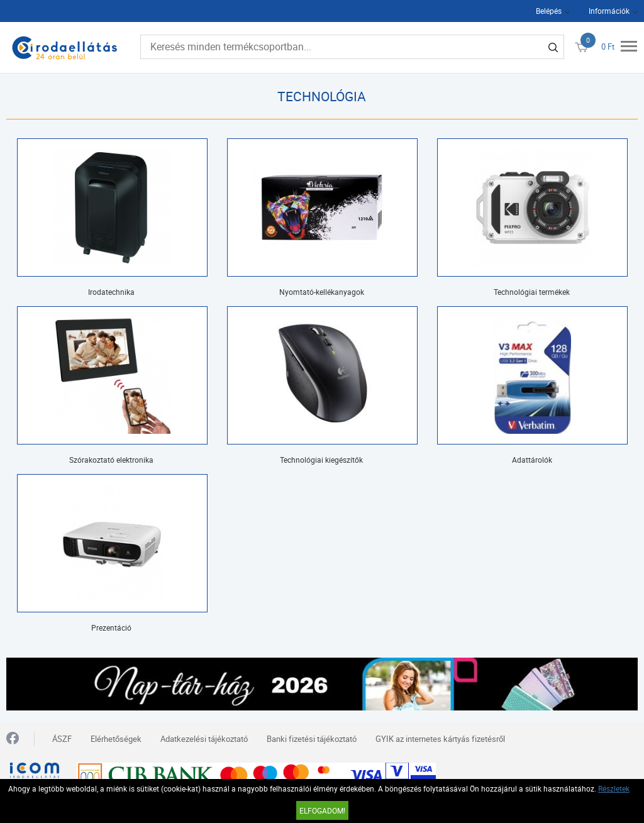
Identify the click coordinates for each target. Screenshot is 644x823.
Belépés (549, 11)
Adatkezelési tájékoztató (204, 739)
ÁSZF (62, 739)
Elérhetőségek (116, 739)
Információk (609, 11)
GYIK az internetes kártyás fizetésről (440, 739)
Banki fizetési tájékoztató (312, 739)
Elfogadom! (322, 810)
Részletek (614, 788)
